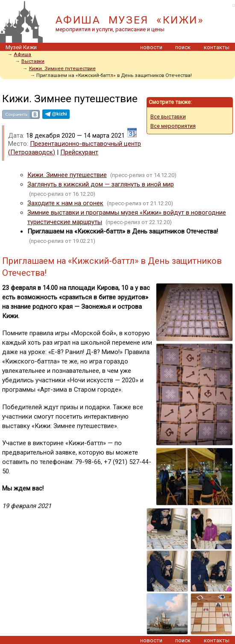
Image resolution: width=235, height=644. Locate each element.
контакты (217, 47)
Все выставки (168, 117)
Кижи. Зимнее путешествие (62, 68)
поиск (183, 47)
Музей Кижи (21, 47)
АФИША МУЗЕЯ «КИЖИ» (130, 20)
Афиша (22, 54)
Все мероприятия (173, 126)
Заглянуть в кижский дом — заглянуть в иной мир (101, 184)
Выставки (33, 61)
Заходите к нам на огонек (65, 203)
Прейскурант (79, 152)
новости (151, 47)
